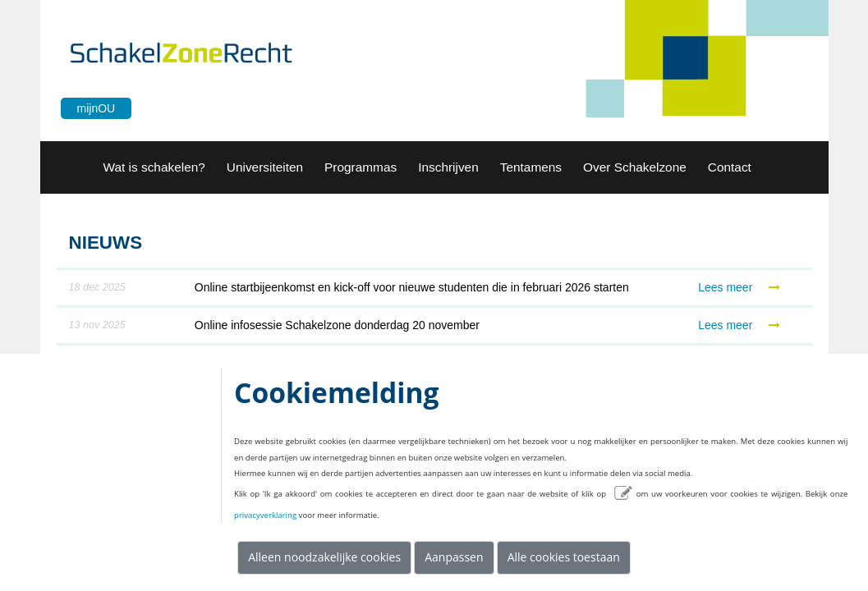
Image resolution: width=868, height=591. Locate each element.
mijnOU (96, 108)
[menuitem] (154, 167)
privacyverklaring (265, 515)
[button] (265, 167)
